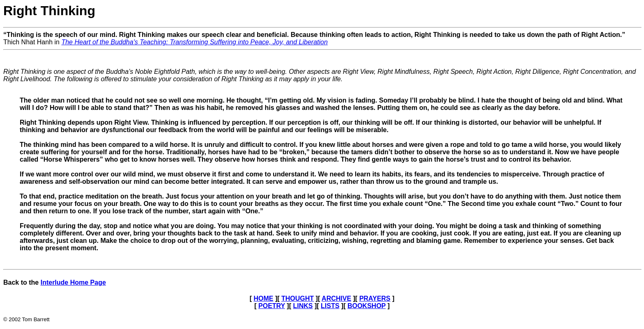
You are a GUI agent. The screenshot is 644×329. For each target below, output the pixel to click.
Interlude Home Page (73, 282)
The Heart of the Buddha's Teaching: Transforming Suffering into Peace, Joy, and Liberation (194, 42)
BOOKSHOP (367, 306)
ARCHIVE (336, 298)
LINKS (303, 306)
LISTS (330, 306)
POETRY (272, 306)
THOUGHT (298, 298)
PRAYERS (375, 298)
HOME (263, 298)
